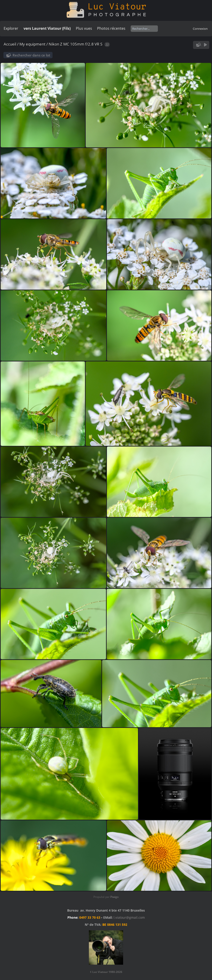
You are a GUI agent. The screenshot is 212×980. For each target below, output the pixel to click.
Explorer (11, 28)
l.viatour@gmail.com (129, 917)
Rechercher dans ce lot (31, 55)
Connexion (200, 29)
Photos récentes (111, 28)
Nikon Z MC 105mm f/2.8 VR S (76, 44)
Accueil (10, 44)
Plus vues (84, 28)
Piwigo (114, 897)
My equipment (32, 44)
